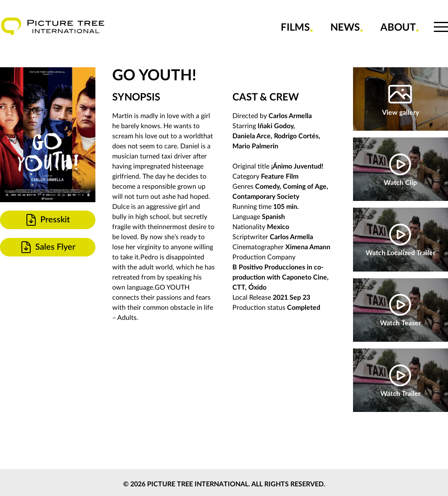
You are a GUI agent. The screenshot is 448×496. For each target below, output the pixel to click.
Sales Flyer (47, 247)
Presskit (47, 220)
